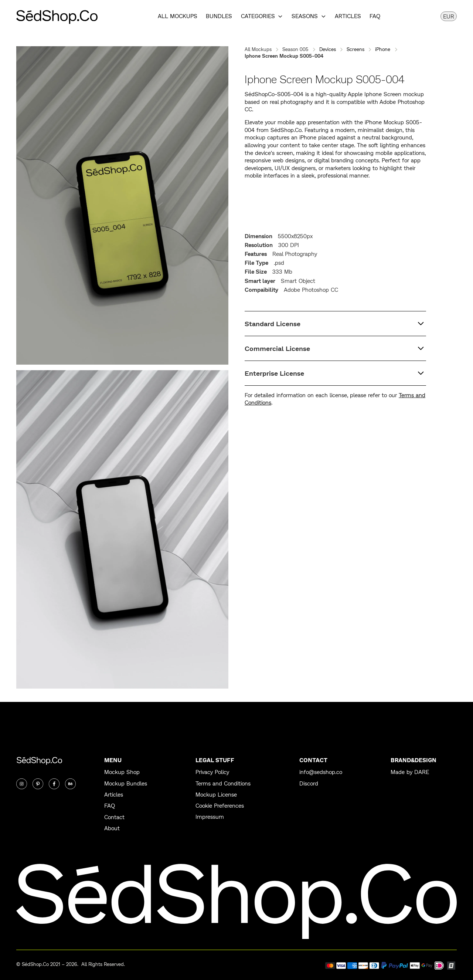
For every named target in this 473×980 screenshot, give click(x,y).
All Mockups (178, 16)
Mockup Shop (122, 772)
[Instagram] (22, 784)
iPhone (383, 49)
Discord (309, 784)
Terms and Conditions (223, 784)
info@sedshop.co (321, 772)
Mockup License (216, 795)
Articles (348, 16)
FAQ (375, 16)
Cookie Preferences (220, 806)
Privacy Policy (212, 772)
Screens (355, 49)
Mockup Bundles (126, 784)
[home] (57, 16)
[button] (262, 16)
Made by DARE (410, 772)
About (112, 828)
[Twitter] (38, 784)
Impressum (210, 817)
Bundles (219, 16)
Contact (114, 817)
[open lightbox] (122, 205)
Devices (328, 49)
